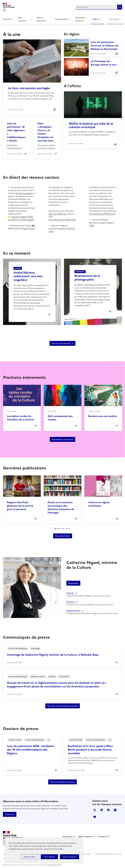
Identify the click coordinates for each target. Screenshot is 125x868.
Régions (96, 19)
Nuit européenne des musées (60, 418)
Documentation (62, 19)
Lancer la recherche (120, 7)
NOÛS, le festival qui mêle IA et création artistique (91, 125)
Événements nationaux (80, 19)
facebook (108, 810)
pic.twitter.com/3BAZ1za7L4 (102, 214)
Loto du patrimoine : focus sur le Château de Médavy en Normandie (105, 46)
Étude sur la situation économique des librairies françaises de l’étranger (61, 507)
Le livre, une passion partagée (29, 88)
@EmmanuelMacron (58, 214)
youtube (95, 817)
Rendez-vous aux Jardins (103, 416)
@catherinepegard (24, 193)
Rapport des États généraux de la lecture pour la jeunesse (20, 506)
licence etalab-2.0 (53, 865)
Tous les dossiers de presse (62, 782)
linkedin (102, 810)
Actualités (7, 19)
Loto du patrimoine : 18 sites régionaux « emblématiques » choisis (16, 132)
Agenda (70, 593)
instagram (115, 810)
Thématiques (114, 19)
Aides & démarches (41, 19)
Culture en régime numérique (99, 504)
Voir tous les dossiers (61, 343)
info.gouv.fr (103, 836)
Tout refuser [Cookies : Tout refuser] (49, 857)
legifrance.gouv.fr (85, 836)
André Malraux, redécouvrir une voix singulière (28, 276)
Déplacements (73, 611)
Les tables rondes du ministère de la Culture (21, 418)
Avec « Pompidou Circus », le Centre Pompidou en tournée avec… (46, 132)
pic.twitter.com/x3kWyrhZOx (62, 220)
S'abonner (10, 814)
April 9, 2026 (29, 229)
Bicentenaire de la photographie (87, 278)
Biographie (73, 583)
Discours (71, 602)
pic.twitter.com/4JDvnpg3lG (21, 220)
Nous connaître (22, 19)
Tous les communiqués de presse (63, 706)
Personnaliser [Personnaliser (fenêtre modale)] (30, 857)
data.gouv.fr (68, 836)
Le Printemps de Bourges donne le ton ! (104, 63)
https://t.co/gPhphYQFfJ (22, 217)
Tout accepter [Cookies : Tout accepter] (70, 857)
